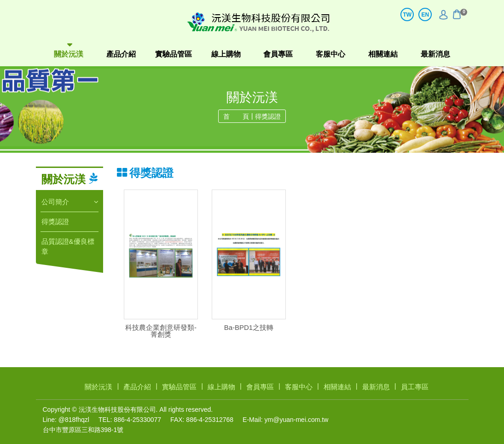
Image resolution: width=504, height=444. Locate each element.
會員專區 (278, 54)
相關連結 (383, 54)
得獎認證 (268, 116)
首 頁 (236, 116)
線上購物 (226, 54)
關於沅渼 (69, 54)
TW (407, 15)
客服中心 (330, 54)
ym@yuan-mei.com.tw (297, 420)
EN (425, 15)
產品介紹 (121, 54)
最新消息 (435, 54)
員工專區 (415, 387)
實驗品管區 (174, 54)
